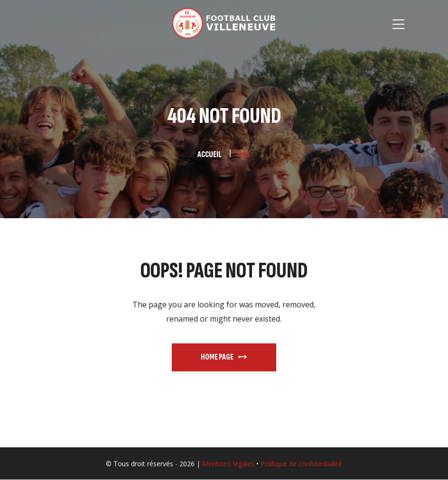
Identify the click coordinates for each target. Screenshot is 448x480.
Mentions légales (228, 464)
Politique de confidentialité (301, 464)
